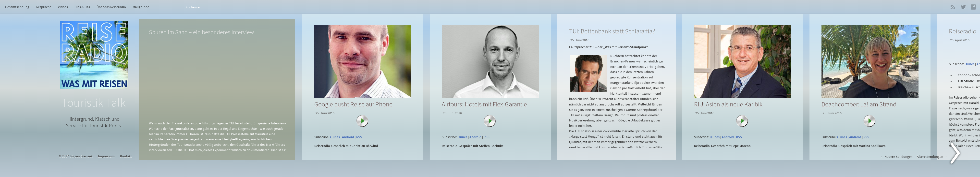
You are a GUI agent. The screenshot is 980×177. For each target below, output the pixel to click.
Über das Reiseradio (111, 7)
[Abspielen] (365, 123)
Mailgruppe (141, 7)
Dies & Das (82, 7)
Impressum (106, 156)
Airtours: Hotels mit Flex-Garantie (484, 104)
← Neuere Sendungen (896, 157)
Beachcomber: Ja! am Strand (859, 104)
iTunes (335, 137)
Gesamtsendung (17, 7)
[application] (364, 131)
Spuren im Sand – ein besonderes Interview (201, 32)
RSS (953, 7)
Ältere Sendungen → (932, 157)
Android (348, 137)
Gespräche (43, 7)
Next (958, 154)
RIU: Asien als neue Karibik (728, 104)
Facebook (973, 7)
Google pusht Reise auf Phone (353, 104)
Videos (63, 7)
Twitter (963, 7)
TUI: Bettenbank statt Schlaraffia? (612, 31)
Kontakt (126, 156)
